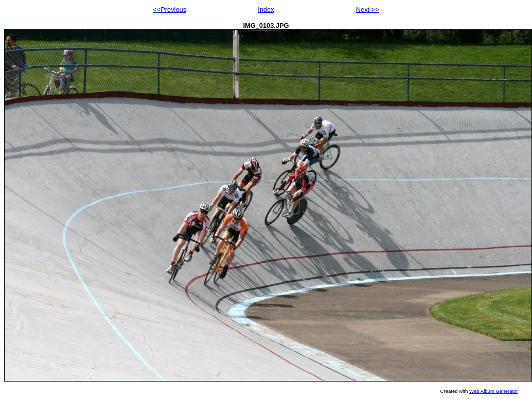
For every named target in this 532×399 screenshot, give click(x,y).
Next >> (368, 10)
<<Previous (170, 10)
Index (266, 10)
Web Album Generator (494, 391)
